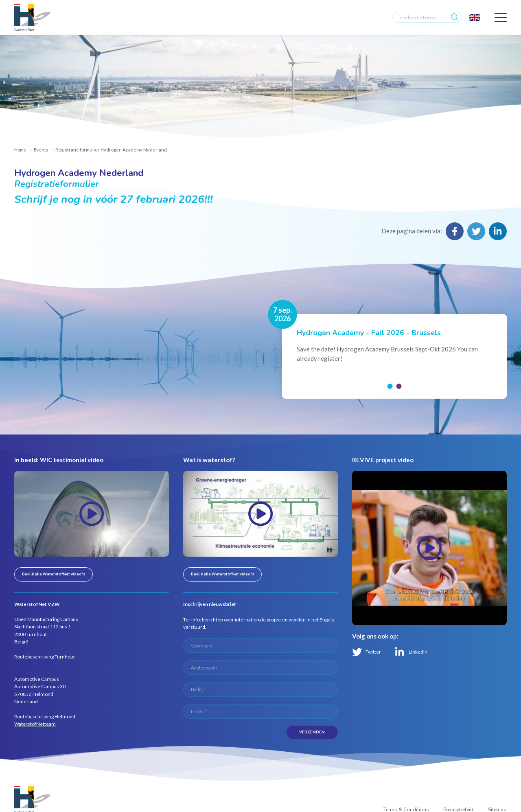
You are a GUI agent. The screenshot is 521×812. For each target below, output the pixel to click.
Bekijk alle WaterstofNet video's (54, 574)
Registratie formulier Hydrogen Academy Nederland (111, 150)
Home (20, 150)
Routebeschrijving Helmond (45, 717)
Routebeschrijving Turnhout (45, 657)
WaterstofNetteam (35, 724)
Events (41, 150)
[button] (390, 386)
